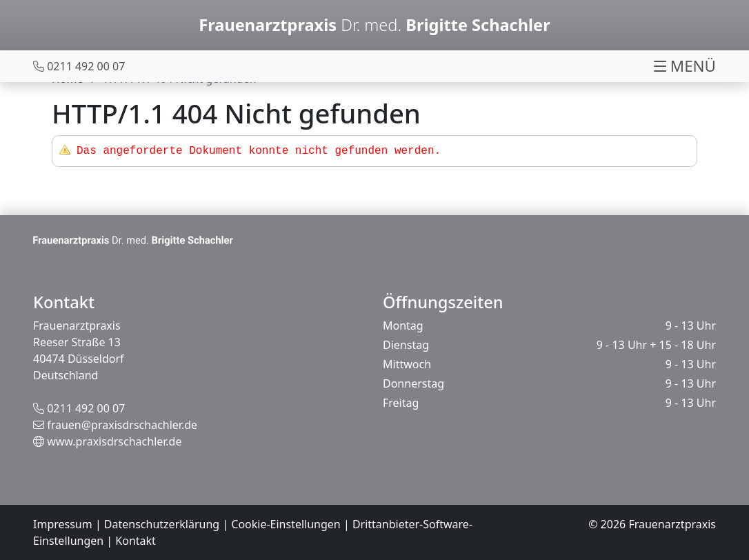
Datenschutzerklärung (162, 524)
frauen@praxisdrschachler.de (122, 425)
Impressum (63, 524)
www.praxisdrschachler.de (114, 441)
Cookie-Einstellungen (286, 524)
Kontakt (136, 541)
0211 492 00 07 (86, 408)
